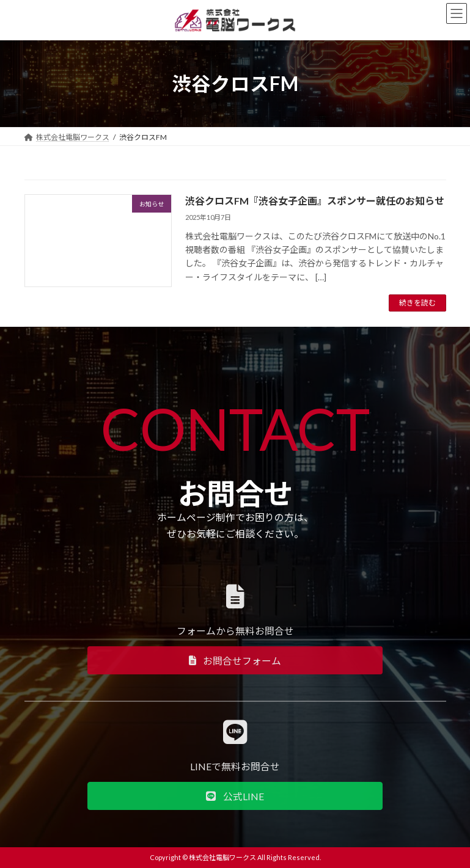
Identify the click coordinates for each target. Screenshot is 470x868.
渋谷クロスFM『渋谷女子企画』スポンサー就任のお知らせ (315, 201)
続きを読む (417, 303)
